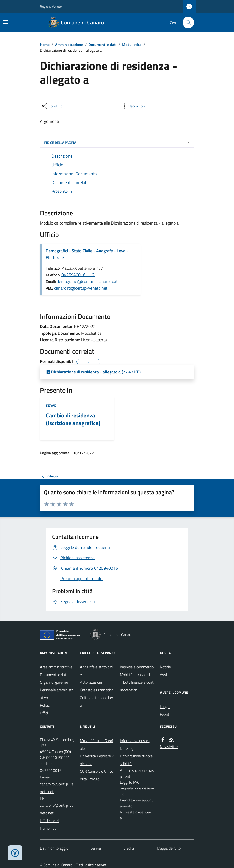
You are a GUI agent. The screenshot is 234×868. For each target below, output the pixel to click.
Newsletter (169, 747)
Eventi (165, 714)
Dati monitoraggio (54, 848)
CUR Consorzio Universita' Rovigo (97, 775)
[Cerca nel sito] (186, 23)
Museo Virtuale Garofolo (97, 744)
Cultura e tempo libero (97, 701)
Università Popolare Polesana (97, 760)
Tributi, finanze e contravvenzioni (137, 686)
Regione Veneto (51, 6)
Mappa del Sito (169, 848)
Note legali (128, 748)
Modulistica (132, 45)
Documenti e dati (103, 45)
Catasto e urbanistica (97, 690)
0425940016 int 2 (78, 275)
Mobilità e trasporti (135, 675)
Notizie (165, 667)
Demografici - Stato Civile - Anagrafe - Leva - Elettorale (87, 254)
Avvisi (164, 675)
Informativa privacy (135, 741)
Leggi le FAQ (130, 782)
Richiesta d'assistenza (136, 815)
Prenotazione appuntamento (136, 803)
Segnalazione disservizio (137, 791)
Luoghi (165, 707)
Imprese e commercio (137, 667)
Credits (129, 848)
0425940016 (51, 770)
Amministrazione (69, 45)
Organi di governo (54, 682)
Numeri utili (49, 828)
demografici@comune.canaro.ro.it (87, 281)
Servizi (52, 405)
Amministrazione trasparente (137, 773)
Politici (45, 705)
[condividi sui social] (52, 106)
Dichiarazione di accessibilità (136, 760)
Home (45, 45)
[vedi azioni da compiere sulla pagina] (133, 106)
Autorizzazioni (91, 682)
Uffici (44, 713)
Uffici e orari (49, 821)
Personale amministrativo (56, 694)
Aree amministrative (56, 667)
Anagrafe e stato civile (97, 671)
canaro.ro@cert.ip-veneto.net (81, 288)
